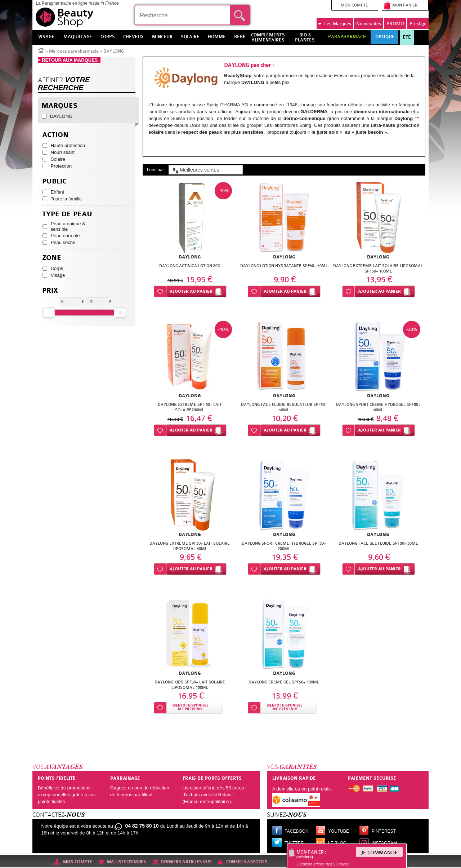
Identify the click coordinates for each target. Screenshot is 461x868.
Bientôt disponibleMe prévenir (191, 707)
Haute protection (68, 145)
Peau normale (65, 236)
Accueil (41, 50)
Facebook (296, 831)
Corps (57, 268)
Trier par (155, 170)
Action (55, 135)
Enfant (58, 192)
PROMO (395, 24)
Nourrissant (63, 152)
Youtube (339, 831)
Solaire (58, 159)
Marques (334, 24)
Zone (52, 258)
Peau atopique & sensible (68, 226)
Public (54, 181)
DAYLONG (61, 116)
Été (407, 37)
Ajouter (191, 291)
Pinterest (384, 831)
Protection (61, 166)
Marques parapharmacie (74, 51)
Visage (58, 275)
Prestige (418, 24)
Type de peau (67, 214)
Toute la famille (66, 199)
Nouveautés (369, 24)
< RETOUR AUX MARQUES (69, 60)
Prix (50, 291)
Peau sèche (63, 242)
